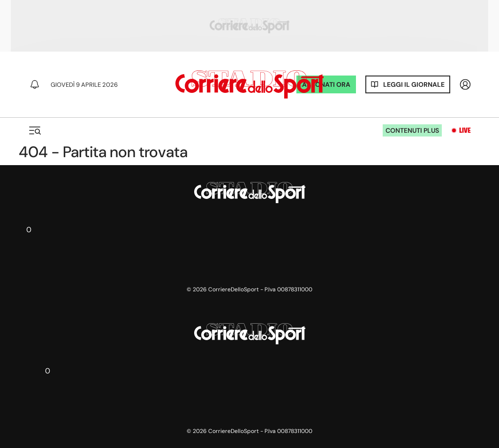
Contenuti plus (412, 130)
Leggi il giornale (414, 84)
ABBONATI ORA (326, 84)
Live (465, 130)
